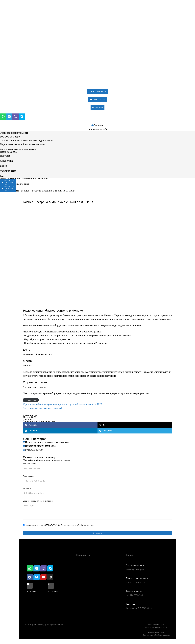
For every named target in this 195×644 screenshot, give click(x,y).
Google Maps (53, 591)
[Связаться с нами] (147, 591)
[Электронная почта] (147, 566)
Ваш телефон (29, 476)
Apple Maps (31, 591)
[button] (60, 425)
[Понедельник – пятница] (147, 578)
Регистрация (31, 400)
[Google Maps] (51, 588)
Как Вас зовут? (30, 464)
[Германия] (147, 604)
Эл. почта (27, 488)
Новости (27, 419)
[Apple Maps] (30, 588)
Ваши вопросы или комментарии (38, 501)
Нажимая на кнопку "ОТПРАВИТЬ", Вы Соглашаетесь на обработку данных (59, 525)
